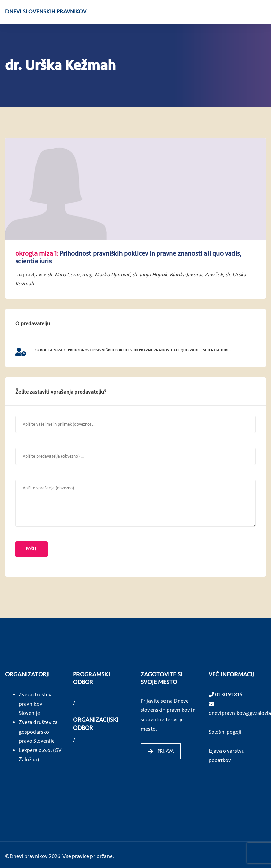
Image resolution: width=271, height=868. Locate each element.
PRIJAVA (161, 751)
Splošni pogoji (225, 732)
